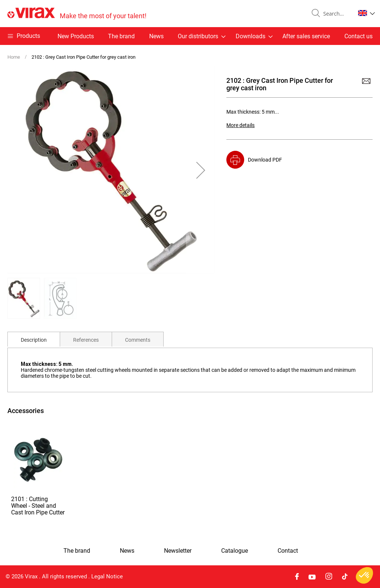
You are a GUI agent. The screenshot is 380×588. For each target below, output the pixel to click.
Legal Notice (107, 576)
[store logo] (77, 14)
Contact (288, 551)
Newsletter (178, 551)
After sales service (306, 36)
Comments (138, 340)
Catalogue (235, 551)
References (86, 340)
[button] (366, 13)
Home (14, 57)
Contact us (358, 36)
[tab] (34, 339)
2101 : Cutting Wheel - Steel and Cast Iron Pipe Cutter (38, 506)
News (156, 36)
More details (240, 125)
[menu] (190, 36)
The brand (121, 36)
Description (34, 340)
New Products (76, 36)
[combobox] (336, 14)
